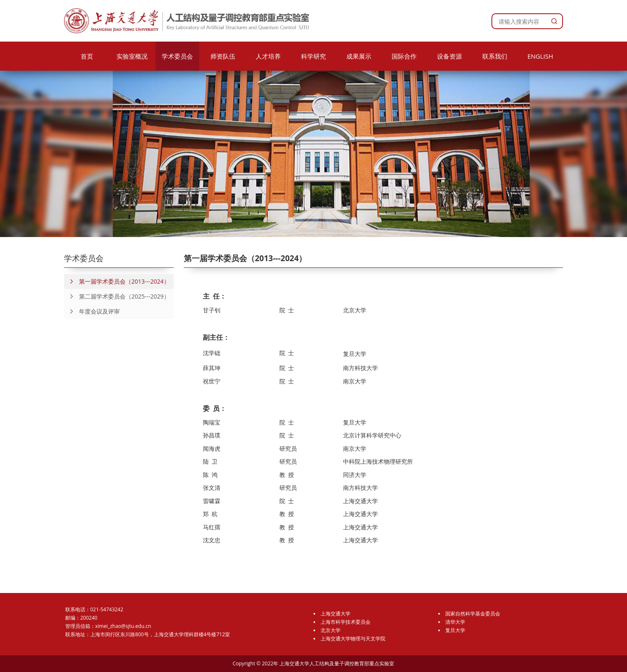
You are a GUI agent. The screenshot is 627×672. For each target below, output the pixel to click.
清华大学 (455, 622)
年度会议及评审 (92, 311)
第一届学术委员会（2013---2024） (117, 282)
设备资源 (449, 56)
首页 (87, 56)
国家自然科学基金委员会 (473, 614)
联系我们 (495, 56)
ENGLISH (540, 56)
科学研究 (313, 56)
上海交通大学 (336, 614)
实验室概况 (132, 56)
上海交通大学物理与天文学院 (353, 639)
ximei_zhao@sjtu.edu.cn (123, 626)
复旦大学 (455, 630)
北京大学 (331, 630)
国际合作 (404, 56)
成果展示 (359, 56)
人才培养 (268, 56)
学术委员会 (177, 56)
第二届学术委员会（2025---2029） (117, 296)
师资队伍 (223, 56)
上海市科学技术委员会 (346, 622)
